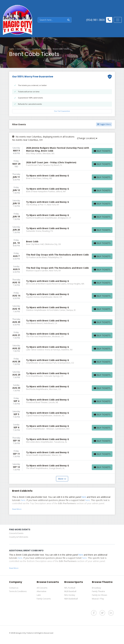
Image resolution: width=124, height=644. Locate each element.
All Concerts (42, 588)
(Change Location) (87, 138)
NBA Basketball (71, 599)
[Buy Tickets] (102, 151)
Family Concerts (44, 599)
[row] (62, 151)
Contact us (14, 588)
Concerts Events (16, 533)
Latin (39, 595)
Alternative (42, 591)
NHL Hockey (70, 595)
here (84, 497)
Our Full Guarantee (62, 111)
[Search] (52, 20)
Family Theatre (98, 591)
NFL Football (70, 588)
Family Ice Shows (99, 595)
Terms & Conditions (18, 591)
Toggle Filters (104, 124)
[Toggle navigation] (118, 20)
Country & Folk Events (19, 537)
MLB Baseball (70, 591)
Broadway (96, 588)
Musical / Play (98, 599)
